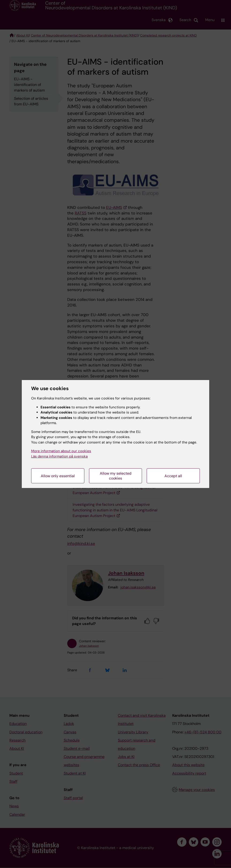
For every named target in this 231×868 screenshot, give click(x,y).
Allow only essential (58, 476)
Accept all (173, 476)
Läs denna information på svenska (59, 456)
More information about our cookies (61, 451)
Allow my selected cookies (116, 476)
